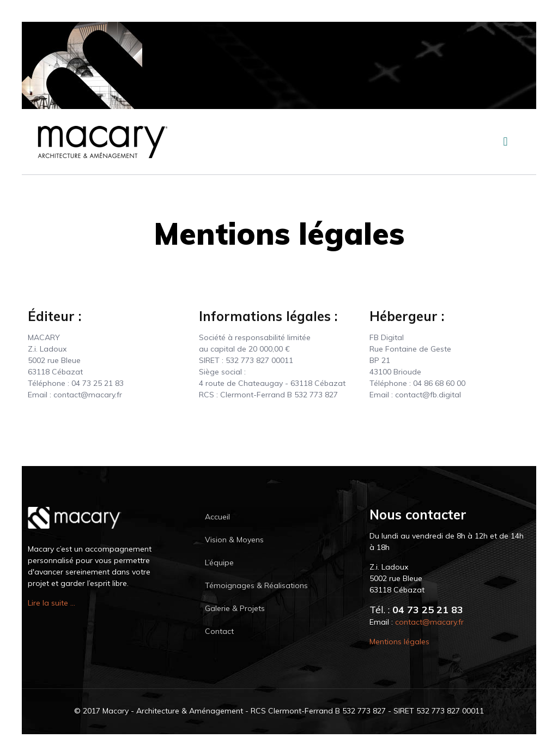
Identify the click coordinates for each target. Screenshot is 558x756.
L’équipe (219, 563)
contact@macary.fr (429, 622)
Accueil (217, 517)
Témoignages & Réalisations (256, 585)
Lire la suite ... (51, 603)
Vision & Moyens (234, 540)
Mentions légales (399, 642)
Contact (219, 631)
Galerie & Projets (235, 608)
